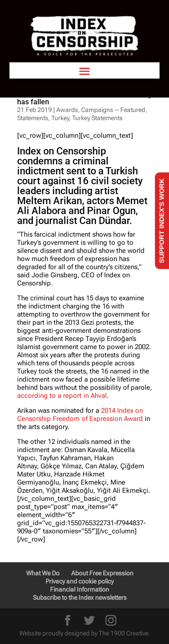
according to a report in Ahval (62, 396)
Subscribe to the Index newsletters (80, 597)
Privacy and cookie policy (80, 581)
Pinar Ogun (111, 211)
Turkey (60, 118)
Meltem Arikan (50, 201)
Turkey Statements (97, 118)
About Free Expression (102, 573)
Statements (33, 118)
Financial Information (80, 589)
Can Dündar (104, 221)
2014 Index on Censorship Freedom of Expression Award (80, 415)
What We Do (43, 573)
